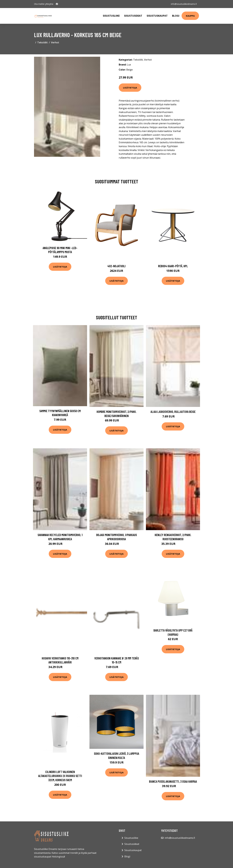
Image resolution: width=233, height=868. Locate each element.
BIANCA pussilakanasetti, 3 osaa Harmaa (173, 781)
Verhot (55, 42)
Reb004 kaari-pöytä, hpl (173, 266)
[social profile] (57, 4)
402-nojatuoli (116, 266)
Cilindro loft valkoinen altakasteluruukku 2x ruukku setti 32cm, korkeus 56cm (60, 776)
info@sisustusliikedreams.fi (184, 4)
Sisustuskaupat (157, 16)
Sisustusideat (133, 16)
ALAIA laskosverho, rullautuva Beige (173, 412)
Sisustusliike (111, 16)
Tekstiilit (42, 42)
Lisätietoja (130, 88)
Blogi (176, 16)
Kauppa (190, 16)
